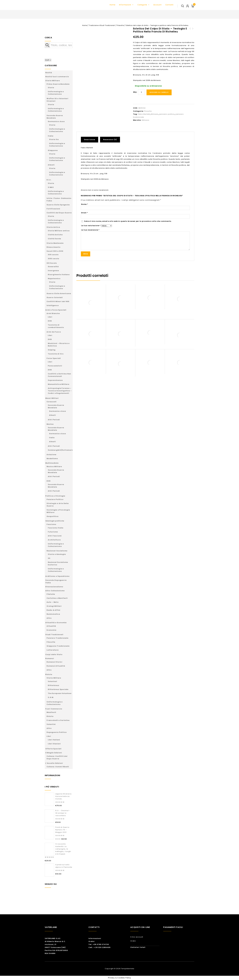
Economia (51, 630)
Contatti (169, 5)
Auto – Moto (53, 602)
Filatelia (51, 594)
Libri (50, 317)
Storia (51, 88)
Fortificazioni (53, 209)
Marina (50, 424)
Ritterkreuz (54, 685)
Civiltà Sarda (54, 239)
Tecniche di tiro (56, 354)
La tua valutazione (91, 226)
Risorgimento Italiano (59, 275)
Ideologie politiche (55, 521)
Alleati (51, 165)
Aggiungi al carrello (159, 92)
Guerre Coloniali (55, 297)
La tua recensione (90, 230)
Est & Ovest (193, 30)
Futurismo (53, 532)
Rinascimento (54, 247)
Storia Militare (53, 81)
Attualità (51, 626)
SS (49, 558)
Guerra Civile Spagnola (58, 205)
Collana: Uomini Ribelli (58, 767)
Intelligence (53, 305)
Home (112, 5)
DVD (50, 321)
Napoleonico (54, 279)
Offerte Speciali (53, 749)
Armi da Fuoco (54, 332)
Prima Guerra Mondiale (58, 84)
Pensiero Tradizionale (58, 638)
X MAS (51, 187)
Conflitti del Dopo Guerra (59, 213)
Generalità (53, 267)
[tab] (90, 140)
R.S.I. (49, 180)
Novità (49, 73)
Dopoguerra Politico (57, 732)
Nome (85, 204)
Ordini (92, 941)
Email (85, 213)
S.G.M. (51, 697)
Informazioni (126, 5)
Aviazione (51, 455)
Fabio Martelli (144, 114)
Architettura (54, 540)
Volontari (52, 681)
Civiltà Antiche (55, 235)
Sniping (52, 350)
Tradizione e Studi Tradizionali (102, 25)
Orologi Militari (54, 606)
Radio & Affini (53, 610)
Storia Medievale (55, 243)
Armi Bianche (53, 313)
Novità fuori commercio (57, 77)
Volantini (51, 724)
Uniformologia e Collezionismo (56, 93)
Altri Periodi (54, 420)
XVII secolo (53, 255)
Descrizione (90, 140)
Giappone (53, 150)
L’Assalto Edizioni (54, 763)
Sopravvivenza (55, 380)
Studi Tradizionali (54, 635)
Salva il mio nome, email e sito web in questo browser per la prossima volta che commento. (128, 221)
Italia (51, 136)
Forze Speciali (54, 358)
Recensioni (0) (110, 140)
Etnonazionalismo (54, 587)
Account (158, 5)
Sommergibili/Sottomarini (61, 450)
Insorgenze (53, 271)
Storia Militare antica (59, 231)
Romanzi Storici (54, 662)
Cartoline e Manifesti (57, 598)
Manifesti (51, 712)
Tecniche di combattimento (56, 326)
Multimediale (52, 463)
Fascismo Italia (56, 528)
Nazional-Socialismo (57, 551)
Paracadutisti (55, 366)
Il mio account (137, 937)
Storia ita (54, 139)
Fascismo (51, 524)
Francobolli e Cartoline (58, 720)
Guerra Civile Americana (59, 293)
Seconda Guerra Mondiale (55, 117)
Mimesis (155, 114)
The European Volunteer (60, 693)
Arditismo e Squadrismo (57, 576)
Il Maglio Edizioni (54, 753)
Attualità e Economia (56, 623)
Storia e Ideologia (57, 554)
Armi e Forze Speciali (56, 310)
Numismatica (53, 614)
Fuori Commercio (54, 709)
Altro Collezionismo (55, 591)
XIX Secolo (52, 263)
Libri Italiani (54, 740)
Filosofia (120, 25)
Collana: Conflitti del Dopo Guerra (57, 757)
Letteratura (53, 650)
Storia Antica (53, 227)
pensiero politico (167, 114)
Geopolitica (53, 516)
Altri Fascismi (55, 536)
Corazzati (52, 402)
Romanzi (50, 658)
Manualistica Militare (59, 384)
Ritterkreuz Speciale (58, 689)
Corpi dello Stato (54, 654)
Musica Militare (54, 467)
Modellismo (52, 459)
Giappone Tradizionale (58, 646)
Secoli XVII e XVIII (55, 251)
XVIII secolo (54, 259)
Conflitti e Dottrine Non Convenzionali (59, 375)
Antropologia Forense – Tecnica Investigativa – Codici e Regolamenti (60, 391)
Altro (49, 618)
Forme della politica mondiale (190, 32)
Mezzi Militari (52, 398)
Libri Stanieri (54, 744)
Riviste (49, 674)
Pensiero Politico (55, 499)
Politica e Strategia (55, 496)
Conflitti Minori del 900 (58, 301)
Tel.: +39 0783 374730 (99, 944)
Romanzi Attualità (56, 666)
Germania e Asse (56, 121)
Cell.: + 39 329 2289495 (99, 947)
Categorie (144, 5)
